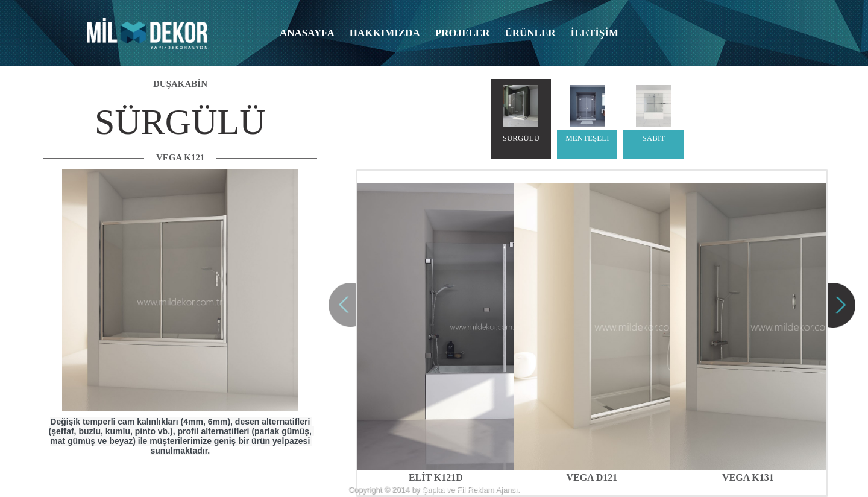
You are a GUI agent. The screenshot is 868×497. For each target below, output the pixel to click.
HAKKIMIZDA (385, 33)
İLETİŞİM (595, 33)
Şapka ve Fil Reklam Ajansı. (471, 489)
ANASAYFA (307, 33)
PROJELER (463, 33)
